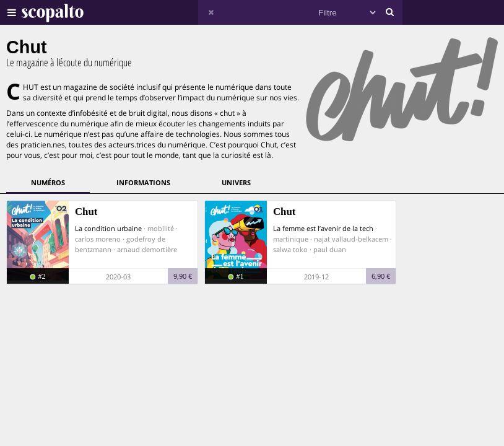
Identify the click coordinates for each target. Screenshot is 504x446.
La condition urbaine (108, 228)
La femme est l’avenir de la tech (323, 228)
